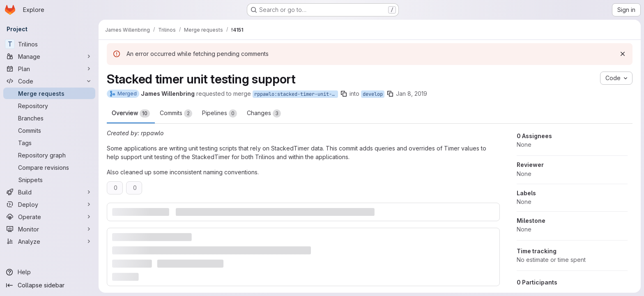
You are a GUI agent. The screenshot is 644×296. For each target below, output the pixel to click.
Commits (176, 113)
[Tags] (49, 143)
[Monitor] (49, 229)
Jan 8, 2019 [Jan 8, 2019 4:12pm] (412, 94)
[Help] (49, 272)
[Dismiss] (623, 54)
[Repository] (49, 106)
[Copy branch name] (344, 94)
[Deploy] (49, 204)
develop (373, 94)
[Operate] (49, 217)
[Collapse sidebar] (49, 285)
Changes (264, 113)
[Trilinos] (49, 44)
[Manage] (49, 56)
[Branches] (49, 118)
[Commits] (49, 130)
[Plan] (49, 69)
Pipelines (220, 113)
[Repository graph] (49, 155)
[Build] (49, 192)
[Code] (49, 81)
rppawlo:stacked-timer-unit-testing (296, 94)
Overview (131, 113)
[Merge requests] (49, 93)
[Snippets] (49, 180)
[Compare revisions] (49, 167)
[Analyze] (49, 241)
